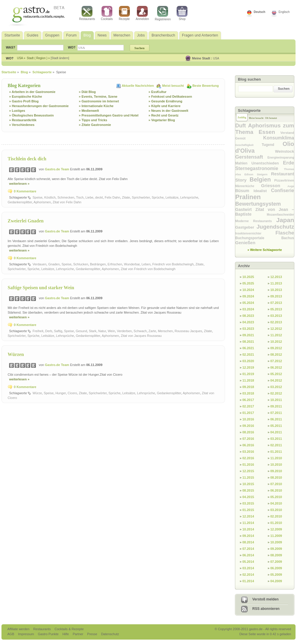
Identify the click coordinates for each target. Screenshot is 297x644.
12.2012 (276, 329)
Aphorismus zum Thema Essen (265, 129)
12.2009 (276, 529)
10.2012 (276, 342)
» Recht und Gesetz (163, 115)
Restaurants (87, 13)
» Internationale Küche (96, 106)
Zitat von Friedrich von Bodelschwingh (148, 269)
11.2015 (248, 477)
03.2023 (248, 329)
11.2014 (248, 523)
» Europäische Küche (26, 96)
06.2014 (248, 555)
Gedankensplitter (20, 202)
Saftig (58, 331)
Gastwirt (245, 209)
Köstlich (50, 197)
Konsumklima (279, 138)
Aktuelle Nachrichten (138, 86)
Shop (182, 13)
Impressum (26, 634)
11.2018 (248, 380)
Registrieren (163, 13)
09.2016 (248, 426)
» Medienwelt (89, 111)
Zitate (126, 197)
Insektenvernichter (255, 233)
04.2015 (248, 497)
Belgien (262, 179)
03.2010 (276, 510)
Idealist (262, 191)
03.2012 (276, 387)
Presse (92, 634)
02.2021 (248, 355)
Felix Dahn (112, 197)
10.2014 (248, 529)
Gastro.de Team (57, 169)
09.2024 (248, 296)
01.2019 (248, 374)
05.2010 (276, 497)
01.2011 (276, 452)
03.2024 (248, 309)
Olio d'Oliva (265, 147)
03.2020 (248, 361)
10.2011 (276, 400)
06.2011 (276, 419)
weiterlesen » (19, 184)
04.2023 (248, 322)
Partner (78, 634)
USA (216, 58)
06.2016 (248, 445)
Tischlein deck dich (27, 159)
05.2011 (276, 426)
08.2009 (276, 555)
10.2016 (248, 419)
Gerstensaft (251, 157)
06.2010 (276, 490)
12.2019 (248, 367)
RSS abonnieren (266, 609)
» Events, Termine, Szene (98, 96)
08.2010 (276, 477)
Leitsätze (172, 197)
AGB (11, 634)
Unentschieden (267, 163)
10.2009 (276, 542)
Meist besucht (173, 86)
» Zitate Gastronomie (95, 125)
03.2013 (276, 316)
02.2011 (276, 445)
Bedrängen (98, 264)
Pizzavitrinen (284, 180)
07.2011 (276, 413)
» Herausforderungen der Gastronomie (39, 106)
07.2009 (276, 562)
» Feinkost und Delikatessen (170, 96)
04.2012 (276, 380)
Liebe (90, 197)
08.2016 (248, 432)
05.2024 (248, 303)
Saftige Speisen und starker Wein (41, 288)
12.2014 (248, 516)
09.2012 (276, 348)
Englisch (284, 12)
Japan (285, 220)
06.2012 (276, 367)
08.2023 (248, 316)
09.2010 (276, 471)
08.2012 (276, 355)
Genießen (245, 243)
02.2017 (248, 406)
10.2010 (276, 465)
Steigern (264, 174)
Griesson (274, 185)
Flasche (285, 233)
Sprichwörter (141, 197)
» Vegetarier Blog (162, 120)
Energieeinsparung (281, 158)
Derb (49, 331)
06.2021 (248, 348)
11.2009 (276, 536)
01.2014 (248, 581)
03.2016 (248, 452)
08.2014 (248, 542)
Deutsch (260, 12)
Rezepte (124, 13)
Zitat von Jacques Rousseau (141, 336)
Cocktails (107, 13)
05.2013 (276, 309)
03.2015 (248, 503)
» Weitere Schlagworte (265, 250)
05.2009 (276, 575)
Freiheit (38, 331)
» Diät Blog (87, 92)
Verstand (287, 133)
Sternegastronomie (260, 168)
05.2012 (276, 374)
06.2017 (248, 400)
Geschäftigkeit (248, 145)
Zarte (152, 331)
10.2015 (248, 484)
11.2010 (276, 458)
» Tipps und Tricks (93, 120)
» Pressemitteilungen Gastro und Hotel (109, 115)
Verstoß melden (265, 599)
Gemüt (249, 138)
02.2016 (248, 458)
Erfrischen (115, 264)
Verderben (124, 331)
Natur (102, 331)
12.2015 (248, 471)
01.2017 (248, 413)
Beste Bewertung (206, 86)
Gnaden (54, 264)
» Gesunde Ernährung (165, 101)
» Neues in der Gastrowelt (168, 111)
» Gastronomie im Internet (99, 101)
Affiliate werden (19, 629)
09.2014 (248, 536)
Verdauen (40, 264)
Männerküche (248, 186)
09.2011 (276, 406)
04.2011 (276, 432)
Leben (146, 264)
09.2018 (248, 387)
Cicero (72, 393)
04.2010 (276, 503)
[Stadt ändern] (60, 58)
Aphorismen (42, 202)
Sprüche (158, 197)
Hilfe (66, 634)
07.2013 (276, 303)
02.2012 (276, 393)
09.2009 (276, 549)
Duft (242, 126)
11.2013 (276, 283)
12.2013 (276, 277)
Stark (93, 331)
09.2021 (248, 335)
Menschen (165, 331)
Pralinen (248, 197)
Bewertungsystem (258, 204)
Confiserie (283, 190)
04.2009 (276, 581)
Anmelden (142, 13)
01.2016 (248, 465)
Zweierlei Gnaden (26, 221)
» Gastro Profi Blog (24, 101)
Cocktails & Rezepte (69, 629)
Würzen (16, 354)
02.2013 (276, 322)
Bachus (288, 238)
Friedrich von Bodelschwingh (173, 264)
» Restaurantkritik (23, 120)
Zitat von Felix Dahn (67, 202)
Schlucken (81, 264)
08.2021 (248, 342)
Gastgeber (246, 227)
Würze (37, 393)
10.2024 (248, 290)
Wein (111, 331)
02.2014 (248, 575)
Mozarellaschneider (280, 215)
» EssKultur (157, 92)
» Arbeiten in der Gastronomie (32, 92)
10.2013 (276, 290)
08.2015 (248, 490)
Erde (288, 163)
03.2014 (248, 568)
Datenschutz (110, 634)
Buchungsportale (258, 238)
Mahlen (243, 163)
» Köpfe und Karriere (165, 106)
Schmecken (66, 197)
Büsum (244, 191)
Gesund (82, 331)
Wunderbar (132, 264)
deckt (99, 197)
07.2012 (276, 361)
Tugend (272, 145)
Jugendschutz (275, 227)
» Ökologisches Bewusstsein (31, 115)
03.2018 (248, 393)
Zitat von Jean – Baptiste (265, 212)
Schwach (140, 331)
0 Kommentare (25, 191)
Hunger (60, 393)
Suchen (284, 89)
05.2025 (248, 283)
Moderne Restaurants (256, 221)
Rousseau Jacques (188, 331)
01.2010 (276, 523)
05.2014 (248, 562)
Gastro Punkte (49, 634)
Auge (291, 186)
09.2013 (276, 296)
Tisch (80, 197)
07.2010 (276, 484)
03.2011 (276, 439)
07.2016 (248, 439)
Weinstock (285, 151)
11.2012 (276, 335)
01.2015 (248, 510)
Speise (38, 197)
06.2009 (276, 568)
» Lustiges (17, 111)
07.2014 (248, 549)
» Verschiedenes (22, 125)
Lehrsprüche (189, 197)
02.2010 (276, 516)
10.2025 (248, 277)
